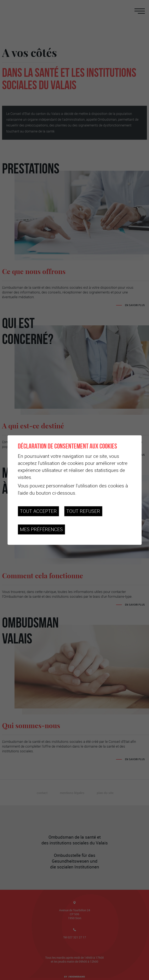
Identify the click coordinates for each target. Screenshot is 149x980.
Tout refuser (83, 511)
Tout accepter (38, 511)
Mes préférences (41, 529)
